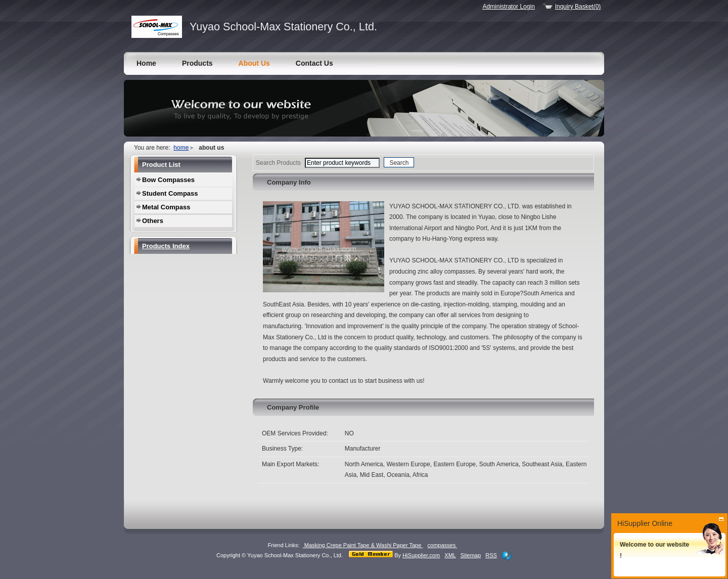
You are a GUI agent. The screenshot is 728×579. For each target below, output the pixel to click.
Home (146, 63)
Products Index (166, 246)
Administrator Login (508, 7)
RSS (491, 555)
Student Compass (170, 193)
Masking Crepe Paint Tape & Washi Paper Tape (363, 545)
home (181, 148)
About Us (254, 63)
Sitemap (471, 555)
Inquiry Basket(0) (578, 7)
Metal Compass (166, 207)
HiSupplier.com (421, 555)
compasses (443, 545)
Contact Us (314, 63)
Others (153, 221)
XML (450, 555)
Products (197, 63)
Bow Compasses (168, 180)
